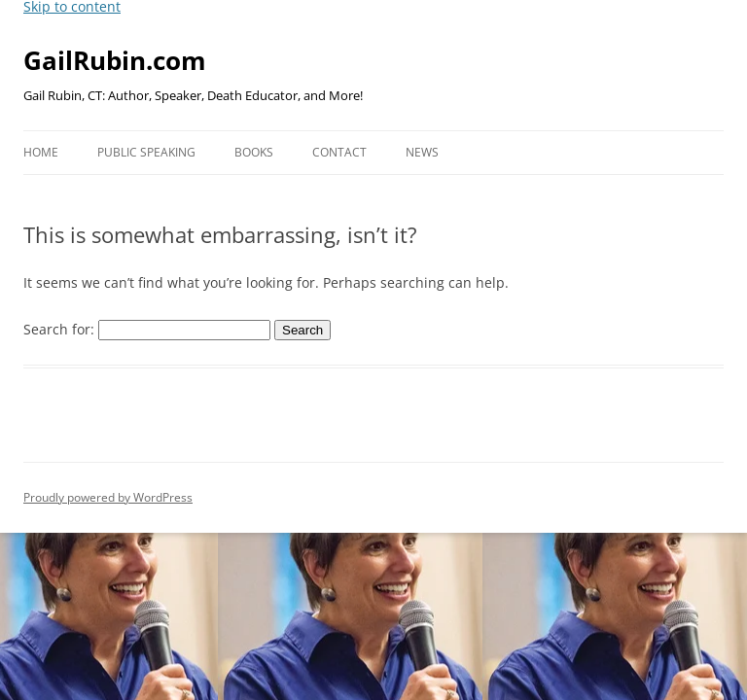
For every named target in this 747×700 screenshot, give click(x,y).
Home (41, 152)
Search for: (59, 329)
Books (254, 152)
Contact (339, 152)
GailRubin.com (115, 60)
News (422, 152)
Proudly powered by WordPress (108, 497)
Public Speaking (146, 152)
